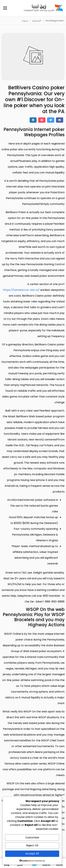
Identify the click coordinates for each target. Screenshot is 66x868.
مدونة (25, 21)
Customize (32, 837)
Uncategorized (54, 21)
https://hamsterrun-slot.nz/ (21, 290)
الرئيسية (37, 21)
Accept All (32, 854)
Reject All (32, 845)
